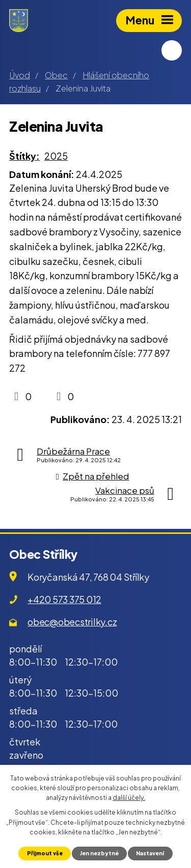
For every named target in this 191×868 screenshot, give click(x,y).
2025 (56, 156)
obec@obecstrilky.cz (72, 622)
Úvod (20, 75)
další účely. (129, 798)
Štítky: (24, 156)
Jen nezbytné (99, 853)
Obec (56, 75)
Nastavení (150, 853)
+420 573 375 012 (64, 599)
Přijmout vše (45, 853)
